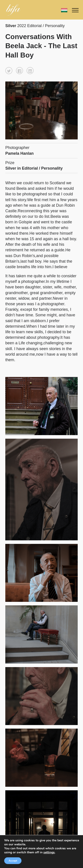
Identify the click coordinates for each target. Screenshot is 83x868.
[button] (9, 71)
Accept (13, 861)
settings (49, 852)
